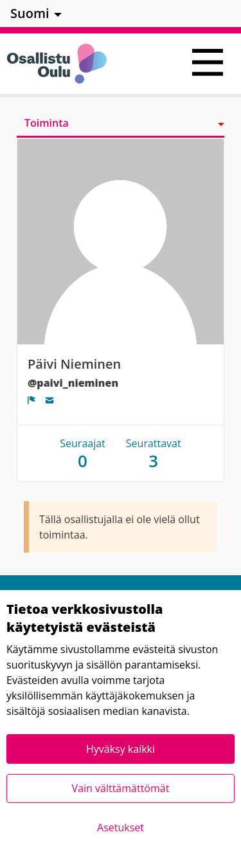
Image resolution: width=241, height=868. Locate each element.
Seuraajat (83, 454)
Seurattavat (154, 454)
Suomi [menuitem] (30, 13)
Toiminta (47, 123)
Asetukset (121, 827)
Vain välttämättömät (121, 788)
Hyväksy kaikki (121, 749)
